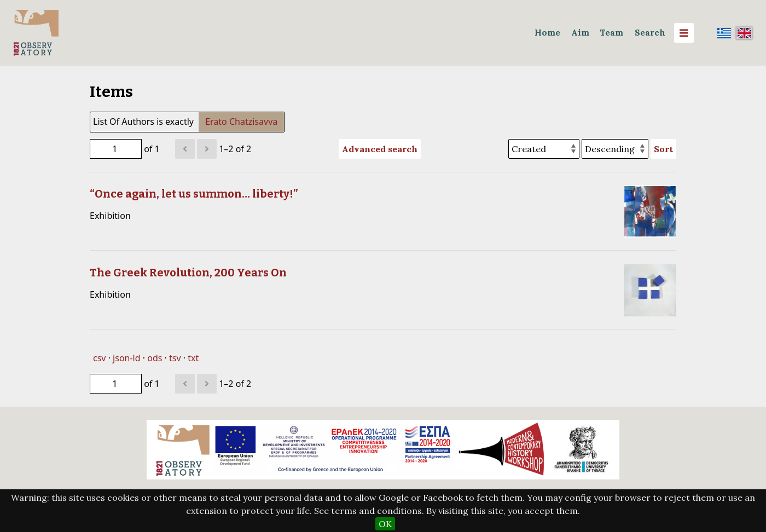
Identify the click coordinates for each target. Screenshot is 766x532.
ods (155, 358)
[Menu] (684, 33)
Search (650, 33)
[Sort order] (615, 149)
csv (99, 358)
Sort (663, 149)
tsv (175, 358)
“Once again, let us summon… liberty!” (194, 194)
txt (193, 358)
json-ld (126, 358)
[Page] (116, 149)
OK (385, 524)
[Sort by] (544, 149)
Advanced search (380, 149)
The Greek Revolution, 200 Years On (188, 273)
